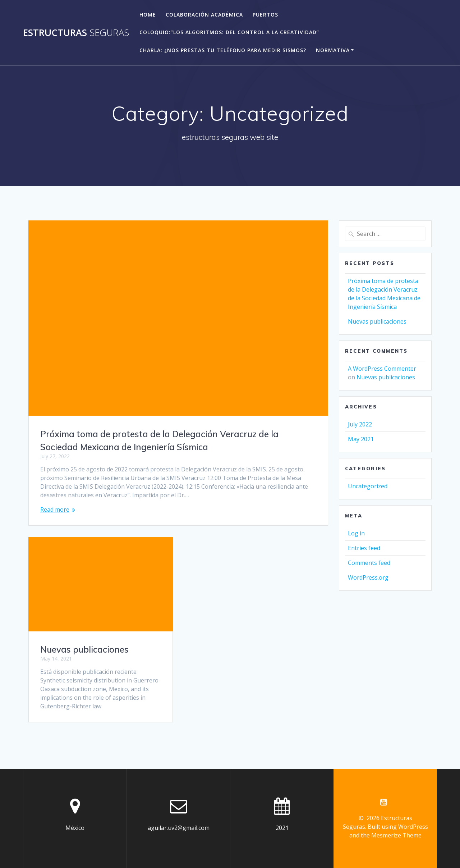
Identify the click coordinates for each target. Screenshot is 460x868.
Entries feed (364, 548)
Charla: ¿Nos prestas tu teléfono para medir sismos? (223, 50)
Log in (356, 533)
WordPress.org (368, 577)
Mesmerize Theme (396, 835)
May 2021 (361, 439)
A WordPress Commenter (382, 369)
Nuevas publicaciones (84, 649)
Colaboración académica (204, 15)
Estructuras (76, 33)
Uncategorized (368, 486)
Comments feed (369, 563)
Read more (55, 510)
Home (148, 15)
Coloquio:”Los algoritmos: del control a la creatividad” (229, 32)
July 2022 (360, 424)
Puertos (265, 15)
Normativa (333, 50)
